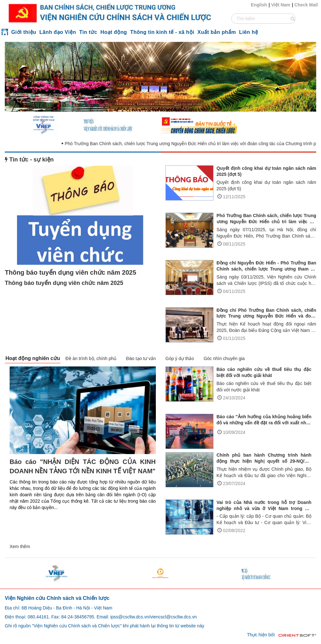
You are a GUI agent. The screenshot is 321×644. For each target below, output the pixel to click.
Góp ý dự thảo (180, 358)
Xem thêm (20, 546)
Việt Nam (281, 5)
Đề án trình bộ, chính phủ (91, 358)
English (259, 5)
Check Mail (306, 5)
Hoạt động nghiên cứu (33, 358)
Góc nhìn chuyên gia (224, 358)
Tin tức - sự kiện (29, 160)
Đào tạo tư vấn (141, 358)
